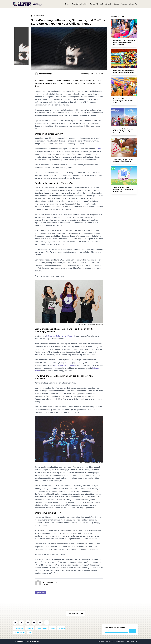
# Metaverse (29, 628)
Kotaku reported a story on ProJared (60, 336)
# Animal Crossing (41, 628)
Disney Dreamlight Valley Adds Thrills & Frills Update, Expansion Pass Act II (124, 131)
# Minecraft (61, 628)
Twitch (98, 149)
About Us (101, 641)
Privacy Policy (120, 641)
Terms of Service (132, 641)
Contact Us (110, 641)
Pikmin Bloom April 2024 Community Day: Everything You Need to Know (123, 189)
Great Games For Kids (79, 5)
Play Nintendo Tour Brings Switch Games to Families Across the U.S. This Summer (124, 42)
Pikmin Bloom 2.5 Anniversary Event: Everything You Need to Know (123, 101)
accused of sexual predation (65, 365)
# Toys (29, 632)
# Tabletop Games (19, 632)
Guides (116, 5)
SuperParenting (40, 593)
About (132, 5)
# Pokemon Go (18, 628)
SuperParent (18, 641)
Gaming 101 (94, 5)
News (67, 5)
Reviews (124, 5)
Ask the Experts (106, 5)
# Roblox (52, 628)
